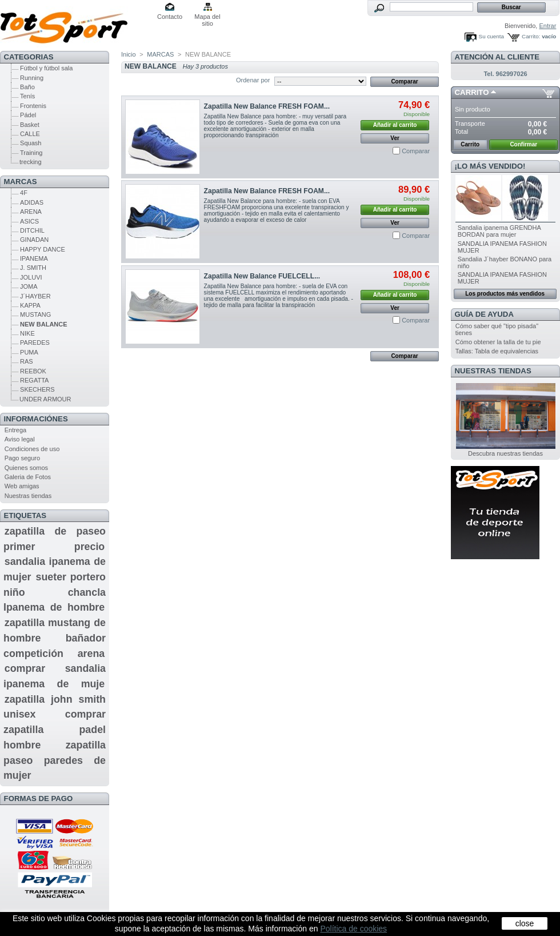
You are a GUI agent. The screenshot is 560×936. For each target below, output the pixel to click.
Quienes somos (26, 468)
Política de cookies (353, 929)
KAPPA (30, 305)
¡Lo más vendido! (490, 166)
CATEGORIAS (29, 57)
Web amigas (22, 486)
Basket (30, 125)
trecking (31, 162)
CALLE (30, 134)
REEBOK (33, 371)
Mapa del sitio (207, 17)
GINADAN (34, 240)
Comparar (416, 151)
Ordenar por (253, 80)
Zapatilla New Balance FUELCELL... (262, 276)
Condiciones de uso (32, 449)
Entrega (16, 430)
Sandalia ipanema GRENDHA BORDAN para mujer (499, 231)
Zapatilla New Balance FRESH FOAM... (267, 106)
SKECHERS (37, 389)
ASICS (29, 221)
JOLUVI (31, 277)
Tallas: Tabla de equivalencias (497, 351)
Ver (395, 138)
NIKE (27, 333)
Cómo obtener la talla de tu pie (498, 342)
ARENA (31, 212)
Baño (27, 87)
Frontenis (33, 106)
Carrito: (531, 36)
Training (31, 153)
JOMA (29, 286)
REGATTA (34, 380)
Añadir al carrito (395, 125)
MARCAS (21, 182)
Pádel (28, 115)
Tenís (27, 96)
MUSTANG (35, 314)
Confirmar (523, 144)
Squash (31, 143)
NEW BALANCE (44, 324)
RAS (27, 361)
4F (24, 193)
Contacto (170, 17)
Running (32, 78)
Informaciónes (36, 419)
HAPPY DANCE (43, 249)
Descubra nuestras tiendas (505, 453)
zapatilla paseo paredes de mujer (55, 760)
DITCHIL (32, 230)
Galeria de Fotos (28, 477)
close (525, 923)
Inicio (129, 54)
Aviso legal (20, 439)
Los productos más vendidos (505, 294)
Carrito (472, 92)
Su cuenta (491, 36)
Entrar (547, 26)
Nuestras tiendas (28, 496)
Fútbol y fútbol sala (46, 68)
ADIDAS (32, 202)
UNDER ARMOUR (45, 399)
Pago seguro (22, 458)
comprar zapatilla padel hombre (55, 729)
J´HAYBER (35, 296)
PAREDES (35, 342)
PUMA (29, 352)
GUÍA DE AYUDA (484, 314)
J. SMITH (33, 268)
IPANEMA (34, 258)
